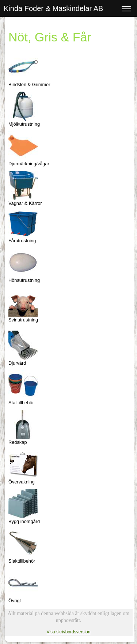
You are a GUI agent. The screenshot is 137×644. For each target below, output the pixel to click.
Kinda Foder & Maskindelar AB (53, 8)
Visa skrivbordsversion (69, 632)
